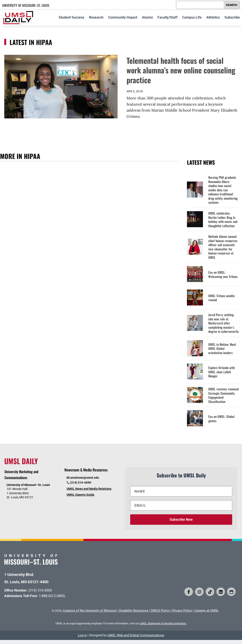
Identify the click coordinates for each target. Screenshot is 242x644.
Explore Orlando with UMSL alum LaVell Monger (222, 372)
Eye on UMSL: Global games (221, 419)
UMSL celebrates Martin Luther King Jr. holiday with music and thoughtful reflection (223, 220)
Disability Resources (134, 611)
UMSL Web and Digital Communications (136, 635)
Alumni (147, 17)
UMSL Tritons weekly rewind (222, 298)
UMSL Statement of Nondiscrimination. (163, 623)
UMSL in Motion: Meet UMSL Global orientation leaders (222, 349)
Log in (82, 635)
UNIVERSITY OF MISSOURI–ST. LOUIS (26, 5)
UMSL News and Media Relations (89, 489)
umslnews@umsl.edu (85, 478)
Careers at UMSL (207, 611)
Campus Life (192, 17)
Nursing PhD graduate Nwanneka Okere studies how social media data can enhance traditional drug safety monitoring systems (223, 190)
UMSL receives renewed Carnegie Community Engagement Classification (223, 395)
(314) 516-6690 (81, 483)
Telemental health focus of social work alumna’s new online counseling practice (181, 70)
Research (96, 17)
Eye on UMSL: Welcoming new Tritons (223, 274)
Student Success (71, 17)
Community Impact (123, 17)
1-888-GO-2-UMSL (52, 596)
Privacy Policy (182, 611)
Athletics (213, 17)
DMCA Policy (160, 611)
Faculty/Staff (168, 17)
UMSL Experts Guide (80, 495)
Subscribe (232, 17)
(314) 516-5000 (40, 590)
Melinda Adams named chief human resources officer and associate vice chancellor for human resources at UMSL (223, 247)
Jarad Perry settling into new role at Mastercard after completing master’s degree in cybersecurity (224, 323)
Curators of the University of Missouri (90, 611)
